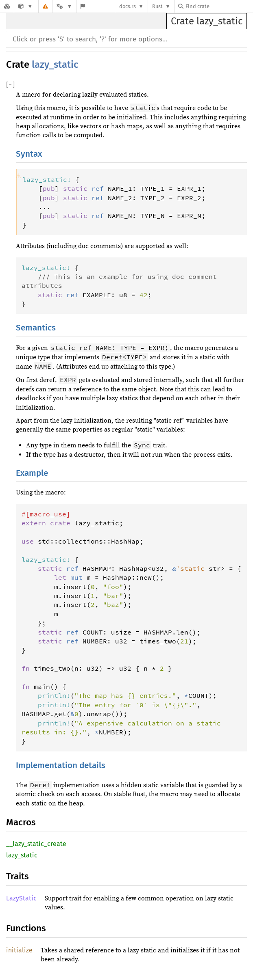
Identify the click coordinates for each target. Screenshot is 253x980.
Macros (21, 822)
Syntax (29, 154)
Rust (157, 6)
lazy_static (55, 65)
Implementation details (61, 765)
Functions (26, 928)
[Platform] (64, 6)
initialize (19, 950)
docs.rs (128, 6)
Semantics (36, 328)
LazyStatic (21, 898)
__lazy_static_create (36, 844)
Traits (17, 876)
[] (10, 85)
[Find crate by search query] (219, 6)
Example (32, 473)
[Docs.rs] (7, 6)
